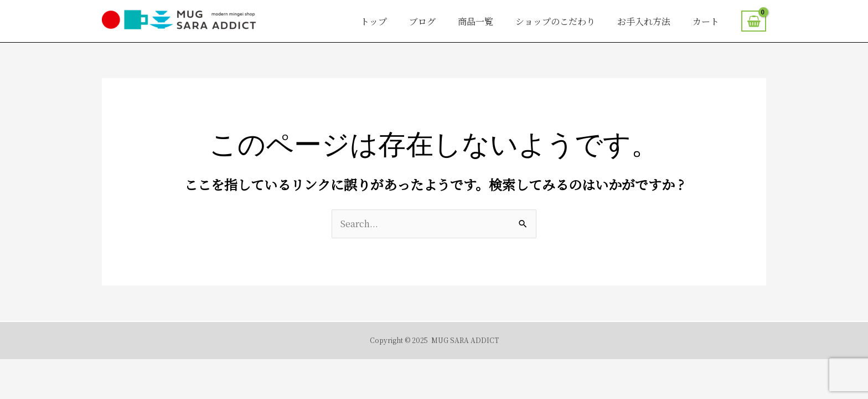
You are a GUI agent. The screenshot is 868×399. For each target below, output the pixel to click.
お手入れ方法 (644, 21)
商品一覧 (476, 21)
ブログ (422, 21)
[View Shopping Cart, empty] (754, 21)
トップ (374, 21)
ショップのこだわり (555, 21)
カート (706, 21)
